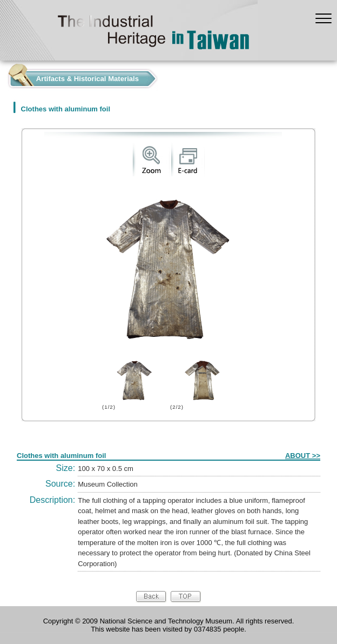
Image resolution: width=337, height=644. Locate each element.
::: (3, 76)
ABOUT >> (303, 456)
